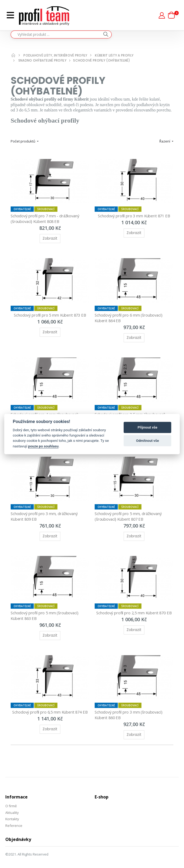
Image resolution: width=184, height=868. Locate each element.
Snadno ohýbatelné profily (43, 60)
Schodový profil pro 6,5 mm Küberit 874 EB (50, 707)
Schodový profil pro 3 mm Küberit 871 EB (134, 215)
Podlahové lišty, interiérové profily (55, 55)
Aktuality (12, 807)
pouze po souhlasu (43, 446)
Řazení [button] (165, 141)
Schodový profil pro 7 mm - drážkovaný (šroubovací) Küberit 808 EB (46, 218)
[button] (173, 15)
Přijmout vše (148, 427)
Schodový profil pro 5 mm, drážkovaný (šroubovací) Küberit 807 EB (129, 513)
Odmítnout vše (148, 441)
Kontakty (12, 814)
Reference (14, 820)
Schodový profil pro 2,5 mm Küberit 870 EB (134, 609)
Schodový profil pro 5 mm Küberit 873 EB (50, 313)
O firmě (11, 801)
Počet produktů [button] (23, 141)
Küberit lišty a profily (115, 55)
